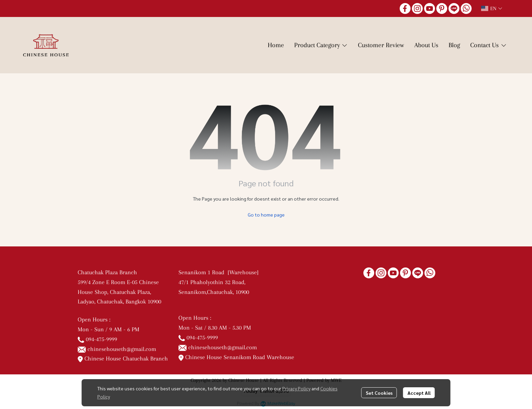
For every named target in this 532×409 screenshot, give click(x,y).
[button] (492, 8)
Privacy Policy (296, 388)
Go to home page (266, 215)
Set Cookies (379, 393)
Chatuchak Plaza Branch (107, 272)
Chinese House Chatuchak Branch (123, 358)
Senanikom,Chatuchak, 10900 (214, 292)
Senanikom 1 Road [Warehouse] (220, 272)
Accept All (419, 393)
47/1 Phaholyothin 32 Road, (212, 282)
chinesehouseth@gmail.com (122, 349)
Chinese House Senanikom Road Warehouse (236, 357)
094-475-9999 (101, 339)
